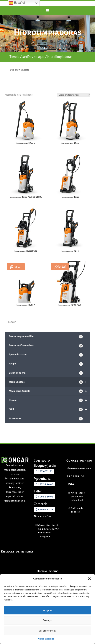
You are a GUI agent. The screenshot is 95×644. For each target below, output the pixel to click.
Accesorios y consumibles (46, 343)
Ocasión (50, 407)
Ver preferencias (48, 631)
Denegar (48, 620)
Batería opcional (46, 380)
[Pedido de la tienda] (73, 102)
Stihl (50, 416)
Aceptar (48, 610)
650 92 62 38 (46, 516)
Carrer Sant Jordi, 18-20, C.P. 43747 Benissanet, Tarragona (49, 537)
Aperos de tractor (46, 362)
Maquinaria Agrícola (50, 398)
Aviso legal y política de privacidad (78, 503)
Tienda (14, 64)
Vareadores (46, 425)
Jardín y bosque (33, 64)
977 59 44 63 (46, 491)
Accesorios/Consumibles (46, 352)
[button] (89, 579)
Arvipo (46, 371)
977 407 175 (45, 478)
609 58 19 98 (46, 503)
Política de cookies (46, 639)
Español (17, 3)
